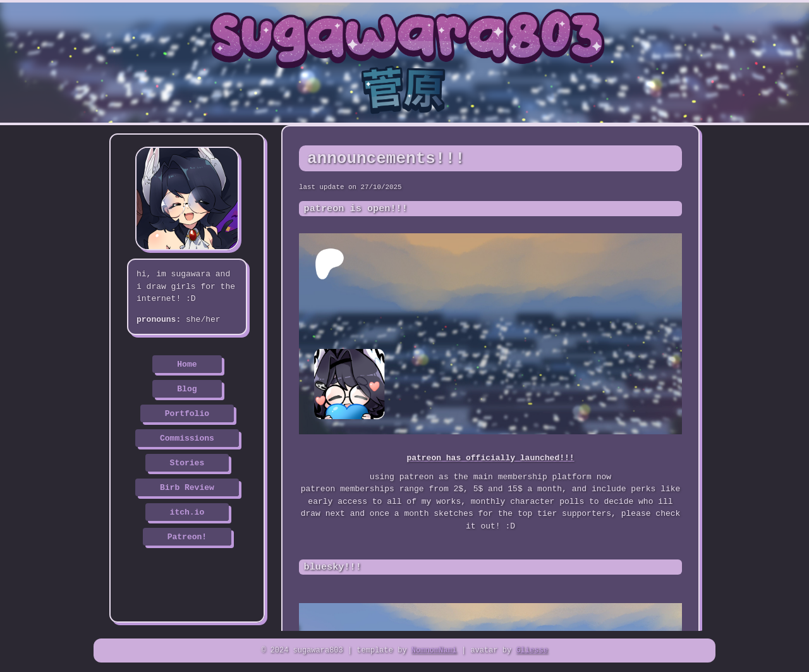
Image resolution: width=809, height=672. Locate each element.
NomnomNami (434, 651)
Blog (187, 388)
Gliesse (532, 651)
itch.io (187, 511)
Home (187, 363)
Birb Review (187, 487)
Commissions (187, 437)
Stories (187, 462)
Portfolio (187, 413)
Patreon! (187, 536)
